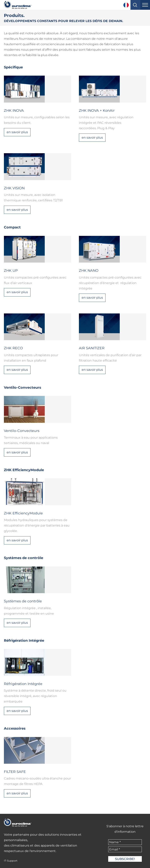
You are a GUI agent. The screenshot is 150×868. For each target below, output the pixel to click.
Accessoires (15, 728)
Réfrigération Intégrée (24, 640)
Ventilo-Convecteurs (22, 387)
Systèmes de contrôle (24, 558)
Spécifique (13, 67)
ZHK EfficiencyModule (24, 470)
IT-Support (11, 861)
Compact (12, 227)
